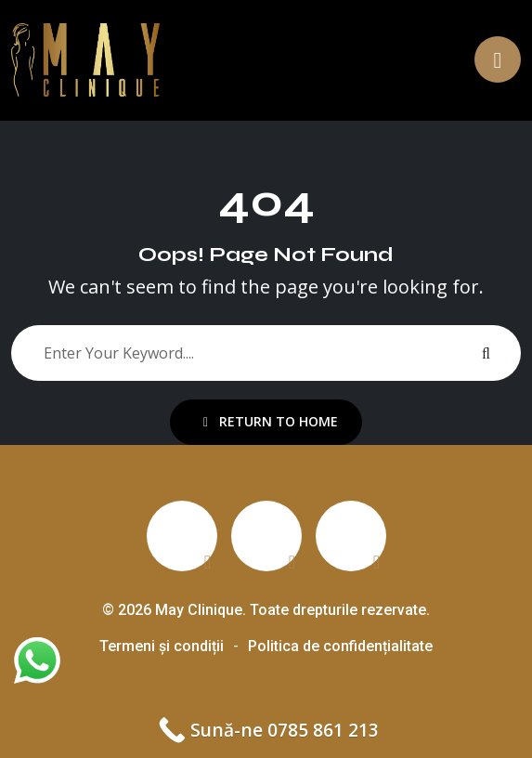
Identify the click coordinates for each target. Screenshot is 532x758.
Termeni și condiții (162, 646)
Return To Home (271, 421)
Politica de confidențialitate (340, 646)
